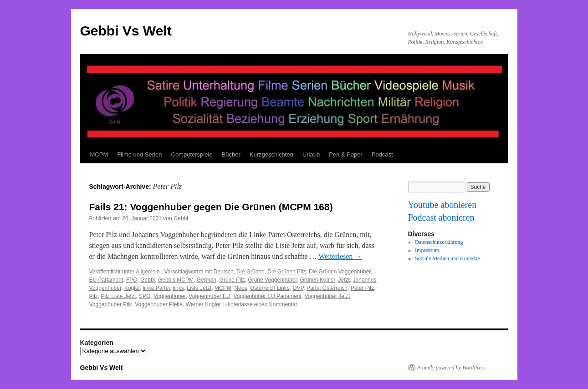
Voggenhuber (170, 296)
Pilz (94, 296)
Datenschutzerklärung (439, 242)
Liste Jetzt (199, 288)
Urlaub (311, 154)
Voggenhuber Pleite (159, 304)
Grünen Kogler (317, 280)
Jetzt (344, 280)
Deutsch (224, 272)
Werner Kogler (203, 304)
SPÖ (145, 296)
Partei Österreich (327, 288)
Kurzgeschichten (271, 154)
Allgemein (148, 272)
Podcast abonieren (441, 217)
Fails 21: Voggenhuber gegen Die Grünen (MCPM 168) (211, 207)
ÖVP (298, 288)
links (179, 288)
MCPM (99, 154)
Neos (240, 288)
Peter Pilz (362, 288)
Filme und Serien (139, 154)
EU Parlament (106, 280)
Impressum (427, 250)
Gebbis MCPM (176, 280)
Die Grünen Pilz (286, 272)
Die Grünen (250, 272)
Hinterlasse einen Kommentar (261, 304)
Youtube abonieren (442, 205)
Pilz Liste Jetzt (119, 296)
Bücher (231, 154)
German (207, 280)
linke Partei (156, 288)
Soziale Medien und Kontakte (447, 258)
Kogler (132, 288)
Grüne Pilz (232, 280)
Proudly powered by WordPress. (452, 368)
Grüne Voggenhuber (272, 280)
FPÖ (132, 280)
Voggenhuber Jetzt (327, 296)
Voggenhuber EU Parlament (267, 296)
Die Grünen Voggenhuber (340, 272)
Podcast (382, 154)
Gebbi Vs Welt (126, 31)
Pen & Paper (346, 154)
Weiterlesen (340, 256)
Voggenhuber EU (209, 296)
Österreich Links (270, 288)
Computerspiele (192, 154)
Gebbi (181, 218)
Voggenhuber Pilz (111, 304)
